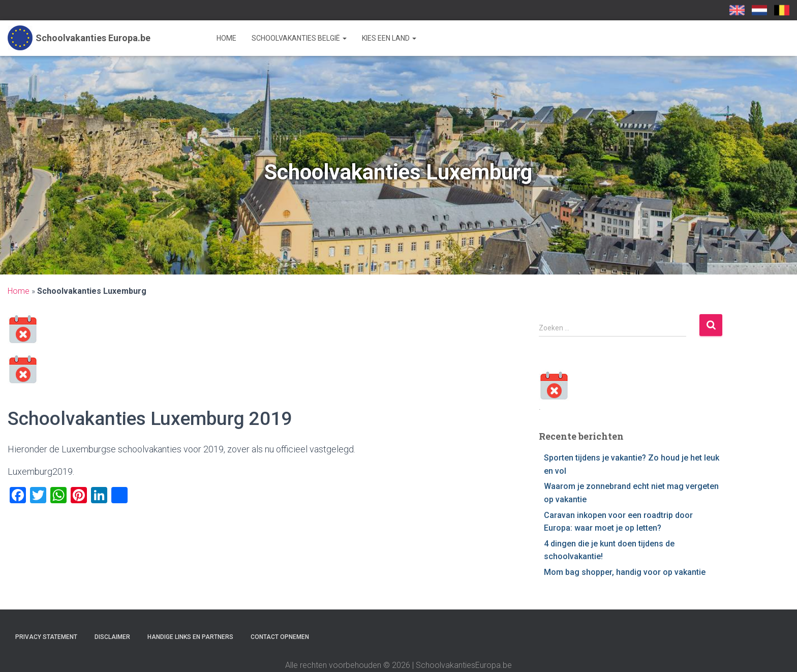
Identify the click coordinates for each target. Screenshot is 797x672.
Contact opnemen (280, 637)
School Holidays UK (737, 10)
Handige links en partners (190, 637)
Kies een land (389, 38)
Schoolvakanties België (299, 38)
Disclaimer (112, 637)
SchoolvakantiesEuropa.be (782, 10)
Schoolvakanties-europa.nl (759, 10)
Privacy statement (46, 637)
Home (226, 38)
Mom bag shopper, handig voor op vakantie (625, 572)
